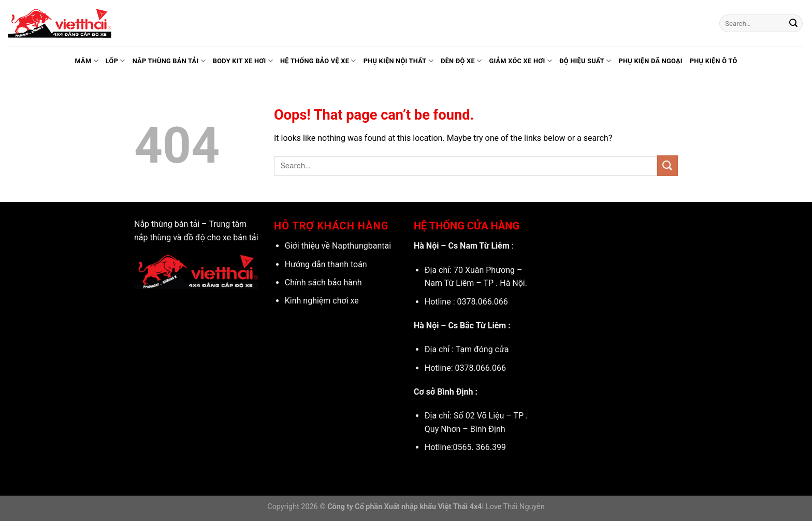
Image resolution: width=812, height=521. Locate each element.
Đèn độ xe (461, 61)
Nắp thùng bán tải (169, 61)
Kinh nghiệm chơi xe (322, 301)
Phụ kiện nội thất (398, 61)
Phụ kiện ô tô (714, 61)
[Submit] (793, 23)
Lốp (115, 61)
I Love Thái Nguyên (513, 507)
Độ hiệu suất (585, 61)
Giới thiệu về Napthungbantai (338, 246)
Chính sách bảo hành (323, 283)
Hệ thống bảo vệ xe (318, 61)
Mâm (86, 61)
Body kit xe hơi (243, 61)
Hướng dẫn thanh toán (326, 264)
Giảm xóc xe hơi (520, 61)
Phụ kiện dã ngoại (650, 61)
